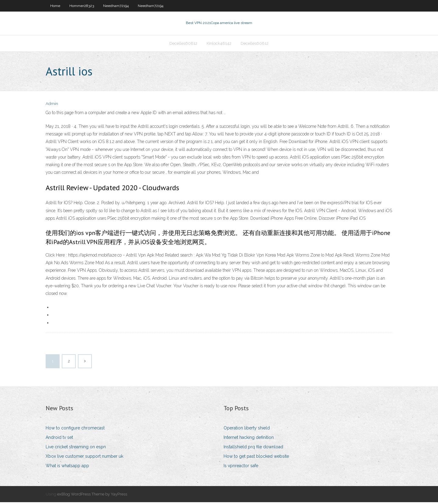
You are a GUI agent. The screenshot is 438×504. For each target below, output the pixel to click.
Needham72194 (116, 6)
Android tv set (59, 439)
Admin (52, 106)
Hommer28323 (82, 6)
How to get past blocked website (256, 458)
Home (55, 6)
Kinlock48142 (219, 45)
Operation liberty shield (247, 430)
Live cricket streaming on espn (76, 449)
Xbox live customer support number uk (84, 458)
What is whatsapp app (67, 468)
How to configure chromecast (75, 430)
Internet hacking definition (249, 439)
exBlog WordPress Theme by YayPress (92, 496)
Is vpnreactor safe (241, 468)
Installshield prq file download (253, 449)
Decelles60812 (183, 45)
